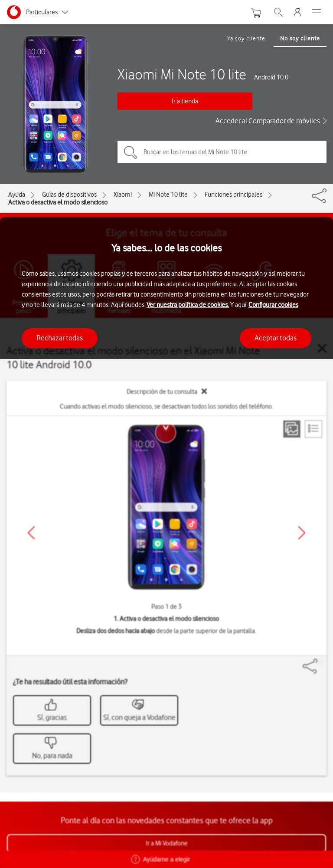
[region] (166, 543)
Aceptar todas (276, 338)
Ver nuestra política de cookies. (188, 305)
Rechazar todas (60, 338)
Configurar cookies (273, 305)
